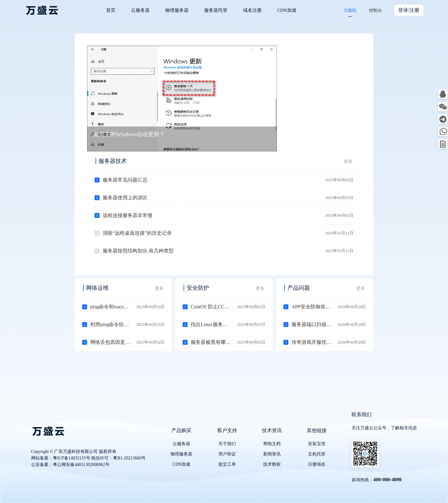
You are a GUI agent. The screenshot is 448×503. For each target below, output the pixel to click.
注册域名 (317, 464)
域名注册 (252, 10)
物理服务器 (177, 10)
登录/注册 (409, 10)
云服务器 (140, 10)
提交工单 (227, 464)
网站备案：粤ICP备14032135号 (61, 458)
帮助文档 (272, 444)
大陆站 (350, 10)
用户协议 (227, 454)
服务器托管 (216, 10)
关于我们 (227, 444)
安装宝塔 (317, 444)
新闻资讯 (272, 454)
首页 (111, 10)
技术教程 (272, 464)
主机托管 (317, 454)
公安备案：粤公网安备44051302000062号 (70, 465)
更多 (348, 162)
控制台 (376, 10)
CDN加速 (287, 10)
